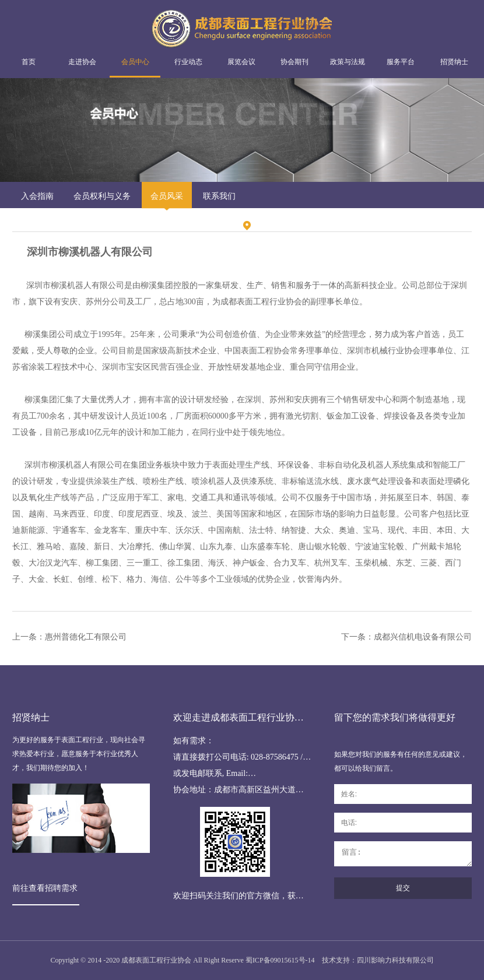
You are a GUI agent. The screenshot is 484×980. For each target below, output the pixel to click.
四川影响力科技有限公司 (395, 960)
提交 (403, 888)
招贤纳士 (454, 62)
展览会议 (241, 62)
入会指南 (37, 196)
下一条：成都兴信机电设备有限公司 (406, 637)
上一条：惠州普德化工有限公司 (69, 637)
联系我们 (219, 196)
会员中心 (135, 62)
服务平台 (401, 62)
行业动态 (188, 62)
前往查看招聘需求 (45, 888)
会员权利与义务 (102, 196)
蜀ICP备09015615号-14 (280, 960)
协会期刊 (294, 62)
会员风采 (167, 196)
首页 (29, 62)
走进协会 (82, 62)
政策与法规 (348, 62)
